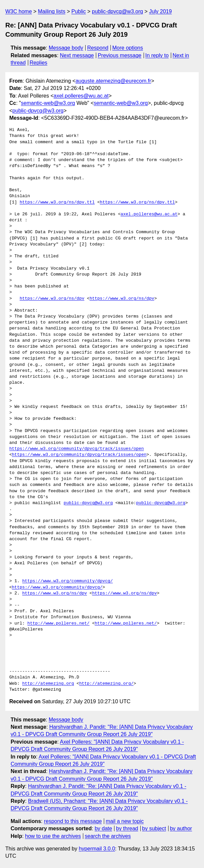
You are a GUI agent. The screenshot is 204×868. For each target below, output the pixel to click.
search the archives (108, 836)
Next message (77, 55)
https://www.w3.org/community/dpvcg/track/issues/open (77, 449)
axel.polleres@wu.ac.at (81, 96)
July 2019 (160, 11)
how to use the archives (53, 836)
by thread (127, 828)
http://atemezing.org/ (106, 684)
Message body (66, 48)
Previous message (120, 55)
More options (128, 48)
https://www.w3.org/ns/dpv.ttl (57, 202)
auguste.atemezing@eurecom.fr (113, 81)
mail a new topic (125, 821)
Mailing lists (52, 11)
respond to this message (73, 821)
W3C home (19, 11)
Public (79, 11)
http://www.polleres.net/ (59, 624)
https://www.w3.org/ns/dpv (52, 299)
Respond (98, 48)
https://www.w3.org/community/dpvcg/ (68, 581)
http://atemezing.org (48, 684)
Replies (38, 63)
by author (181, 828)
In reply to (157, 55)
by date (103, 828)
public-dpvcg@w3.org (117, 11)
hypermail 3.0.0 (97, 849)
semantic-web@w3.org (48, 103)
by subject (154, 828)
